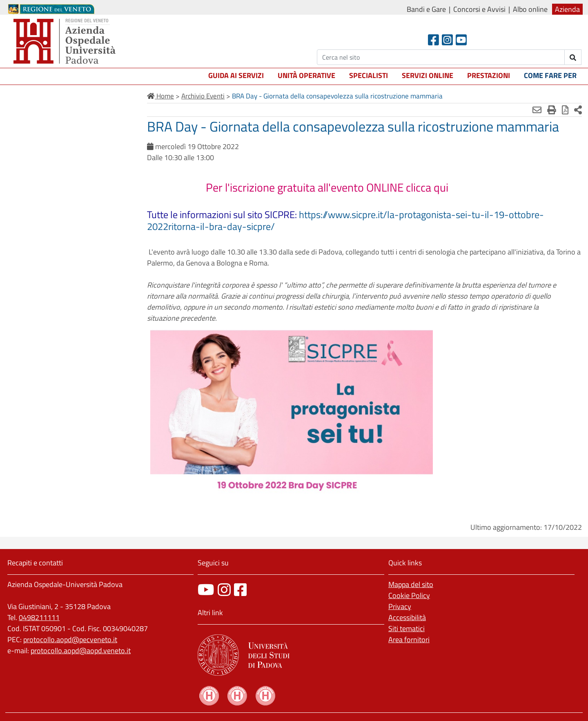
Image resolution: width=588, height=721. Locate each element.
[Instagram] (447, 40)
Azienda (567, 9)
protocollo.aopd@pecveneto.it (70, 640)
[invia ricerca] (573, 57)
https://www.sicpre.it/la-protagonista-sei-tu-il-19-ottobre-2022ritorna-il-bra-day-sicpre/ (345, 220)
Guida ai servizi (236, 75)
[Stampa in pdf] (565, 110)
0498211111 (39, 617)
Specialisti (369, 75)
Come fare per (550, 75)
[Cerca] (441, 57)
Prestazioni (489, 75)
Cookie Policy (409, 595)
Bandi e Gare (426, 9)
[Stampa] (552, 110)
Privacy (400, 606)
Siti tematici (406, 628)
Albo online (530, 9)
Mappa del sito (411, 584)
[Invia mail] (537, 110)
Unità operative (306, 75)
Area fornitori (409, 640)
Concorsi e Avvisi (479, 9)
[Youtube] (461, 40)
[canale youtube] (206, 590)
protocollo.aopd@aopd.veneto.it (81, 651)
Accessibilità (407, 617)
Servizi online (428, 75)
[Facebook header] (433, 40)
